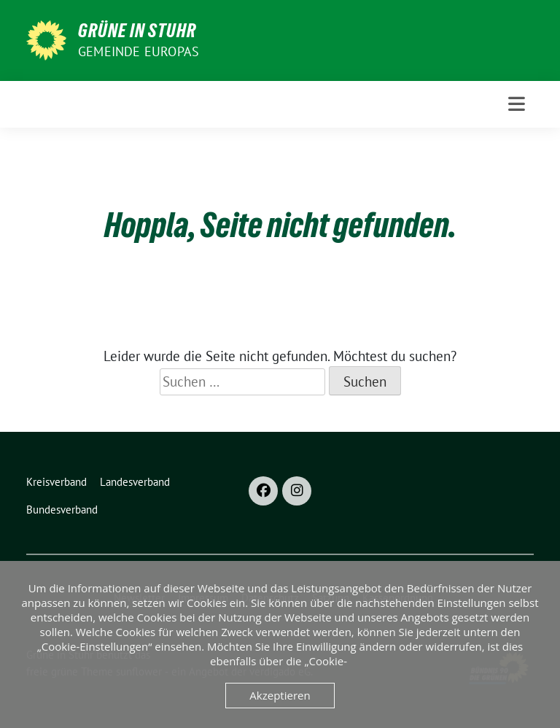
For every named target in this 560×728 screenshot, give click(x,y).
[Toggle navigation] (517, 104)
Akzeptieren (280, 695)
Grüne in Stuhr (137, 31)
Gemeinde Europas (139, 51)
